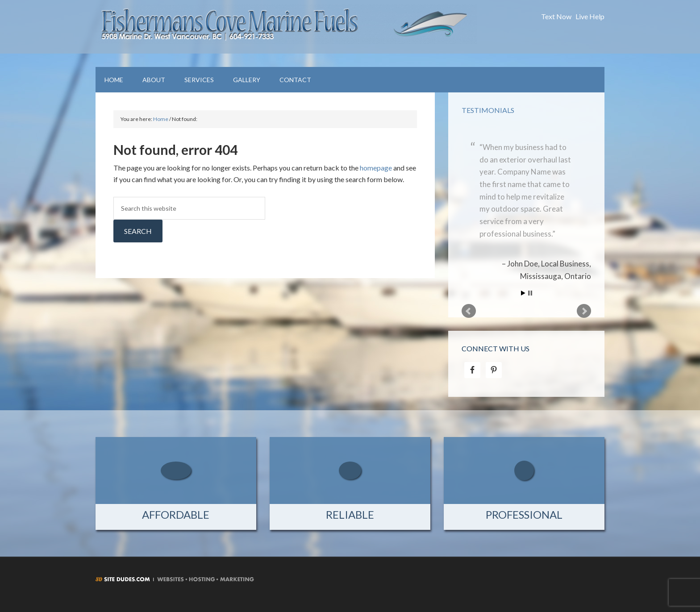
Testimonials (488, 110)
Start (523, 293)
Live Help (590, 16)
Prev (469, 311)
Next (584, 311)
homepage (376, 168)
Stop (530, 293)
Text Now (556, 16)
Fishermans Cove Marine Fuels (286, 27)
